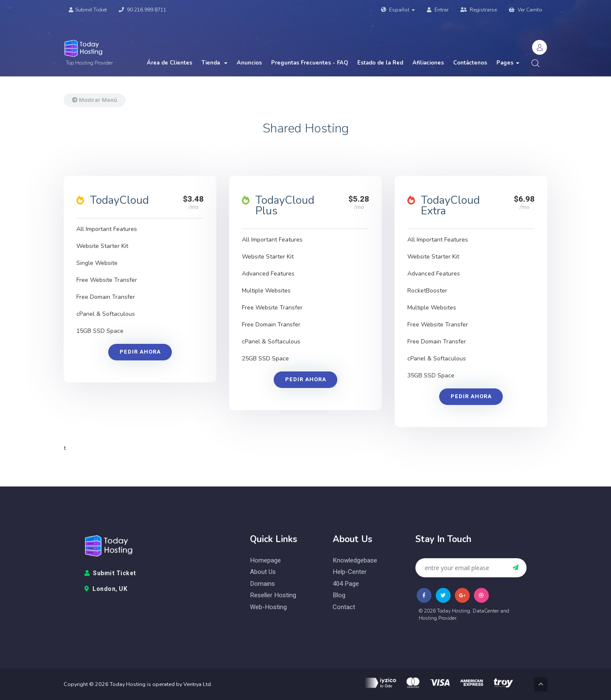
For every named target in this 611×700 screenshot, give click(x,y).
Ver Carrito (526, 10)
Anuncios (249, 63)
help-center (350, 572)
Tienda (214, 63)
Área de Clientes (170, 63)
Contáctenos (470, 63)
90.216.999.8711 (143, 10)
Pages (508, 63)
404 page (346, 584)
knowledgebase (355, 561)
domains (262, 584)
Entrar (438, 10)
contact (344, 607)
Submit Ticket (88, 10)
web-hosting (268, 607)
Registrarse (479, 10)
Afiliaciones (428, 63)
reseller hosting (273, 595)
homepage (265, 561)
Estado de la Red (380, 63)
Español (398, 10)
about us (263, 572)
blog (339, 595)
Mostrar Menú (95, 100)
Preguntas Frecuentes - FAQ (310, 63)
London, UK (106, 589)
